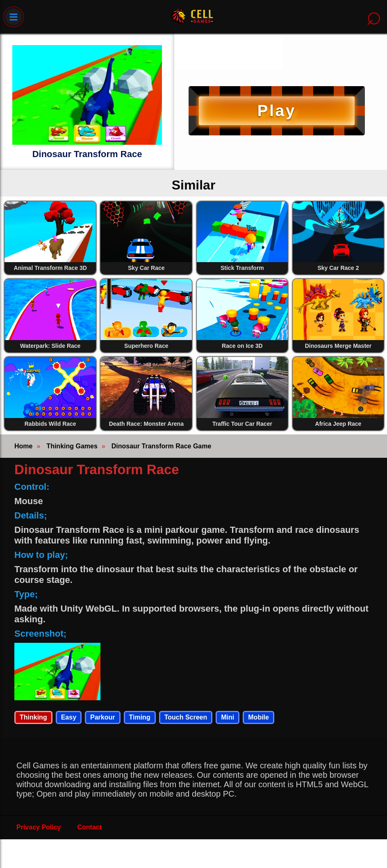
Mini (228, 717)
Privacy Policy (39, 827)
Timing (140, 717)
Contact (90, 827)
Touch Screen (186, 717)
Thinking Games (72, 446)
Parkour (102, 717)
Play (277, 111)
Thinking (33, 717)
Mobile (258, 717)
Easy (69, 717)
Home (23, 446)
